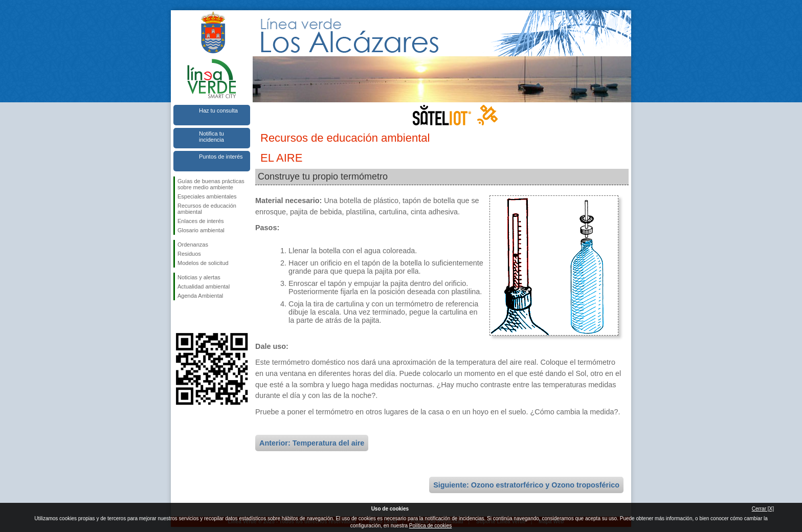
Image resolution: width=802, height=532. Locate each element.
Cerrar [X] (763, 509)
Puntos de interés (221, 157)
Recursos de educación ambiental (207, 209)
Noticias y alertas (199, 277)
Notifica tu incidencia (211, 137)
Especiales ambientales (207, 196)
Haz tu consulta (218, 110)
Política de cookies (430, 526)
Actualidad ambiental (204, 286)
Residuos (189, 254)
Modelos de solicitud (203, 263)
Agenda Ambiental (200, 296)
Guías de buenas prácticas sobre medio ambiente (211, 184)
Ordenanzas (193, 245)
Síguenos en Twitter (196, 317)
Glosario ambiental (201, 230)
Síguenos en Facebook (180, 317)
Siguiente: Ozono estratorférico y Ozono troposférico (526, 485)
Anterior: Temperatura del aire (312, 443)
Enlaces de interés (201, 221)
